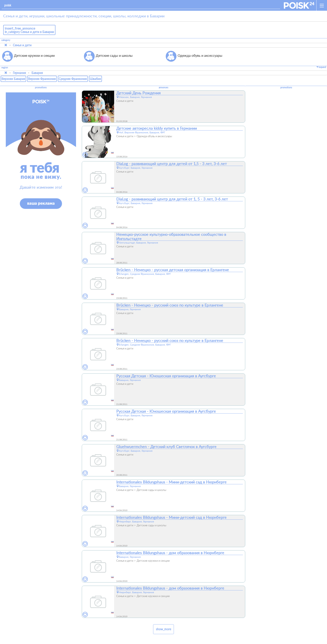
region (5, 68)
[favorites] (85, 120)
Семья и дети (22, 45)
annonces (163, 87)
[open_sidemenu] (322, 5)
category (6, 40)
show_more (163, 629)
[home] (299, 5)
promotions (41, 87)
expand (321, 67)
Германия (19, 73)
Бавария (37, 73)
